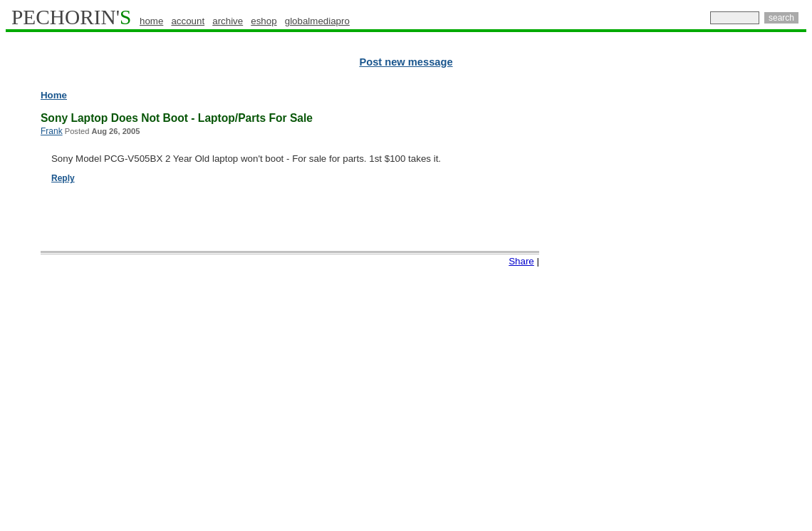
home (151, 21)
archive (228, 21)
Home (54, 95)
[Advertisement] (744, 306)
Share (521, 261)
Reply (63, 178)
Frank (52, 131)
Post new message (406, 62)
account (188, 21)
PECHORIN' (71, 17)
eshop (264, 21)
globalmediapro (317, 21)
